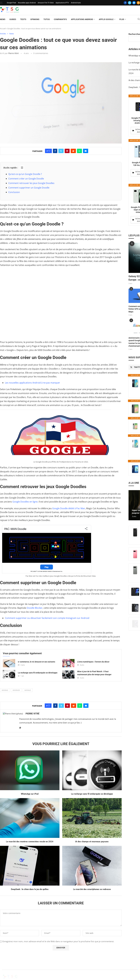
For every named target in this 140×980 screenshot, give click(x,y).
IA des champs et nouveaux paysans (92, 842)
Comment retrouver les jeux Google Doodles (31, 183)
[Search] (139, 19)
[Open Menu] (1, 3)
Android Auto (76, 3)
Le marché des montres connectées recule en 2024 (30, 842)
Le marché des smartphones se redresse (92, 889)
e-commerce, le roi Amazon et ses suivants (37, 662)
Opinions (35, 19)
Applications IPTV (62, 3)
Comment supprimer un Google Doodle (29, 188)
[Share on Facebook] (55, 151)
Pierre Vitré (13, 53)
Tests (23, 19)
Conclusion (14, 192)
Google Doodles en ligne (25, 502)
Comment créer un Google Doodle (26, 179)
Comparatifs (60, 19)
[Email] (134, 3)
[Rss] (138, 3)
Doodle (31, 608)
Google (28, 690)
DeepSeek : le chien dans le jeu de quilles (30, 889)
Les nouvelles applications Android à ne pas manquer (32, 383)
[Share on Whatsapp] (79, 151)
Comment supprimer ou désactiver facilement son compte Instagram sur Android (47, 618)
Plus (122, 19)
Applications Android (82, 19)
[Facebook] (125, 3)
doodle (5, 690)
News (3, 19)
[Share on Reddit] (73, 151)
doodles (16, 690)
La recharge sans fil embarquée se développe (38, 673)
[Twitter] (130, 3)
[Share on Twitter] (61, 151)
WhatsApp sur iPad (30, 794)
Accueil (3, 29)
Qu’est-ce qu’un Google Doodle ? (25, 174)
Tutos (47, 19)
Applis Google (106, 19)
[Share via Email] (86, 151)
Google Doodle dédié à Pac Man (69, 508)
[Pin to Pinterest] (67, 151)
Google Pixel (11, 3)
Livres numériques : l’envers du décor (93, 662)
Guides (13, 19)
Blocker (39, 608)
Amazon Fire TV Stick (46, 3)
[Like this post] (49, 151)
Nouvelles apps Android (27, 3)
